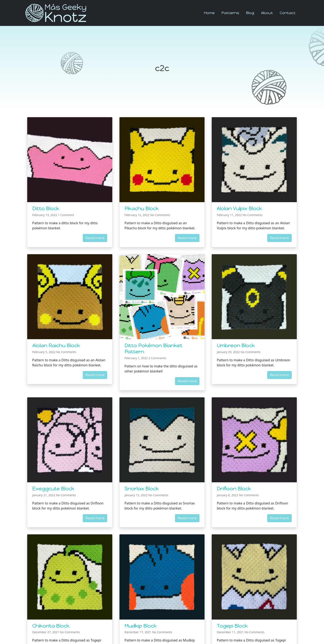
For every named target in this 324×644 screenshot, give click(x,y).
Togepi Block (232, 626)
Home (209, 13)
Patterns (230, 13)
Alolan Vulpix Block (239, 208)
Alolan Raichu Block (56, 345)
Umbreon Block (236, 345)
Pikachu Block (142, 208)
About (267, 13)
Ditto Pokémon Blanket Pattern (153, 348)
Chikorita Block (51, 626)
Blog (250, 13)
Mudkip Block (141, 626)
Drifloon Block (234, 489)
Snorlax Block (142, 489)
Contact (288, 13)
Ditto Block (46, 208)
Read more (95, 238)
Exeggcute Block (53, 489)
